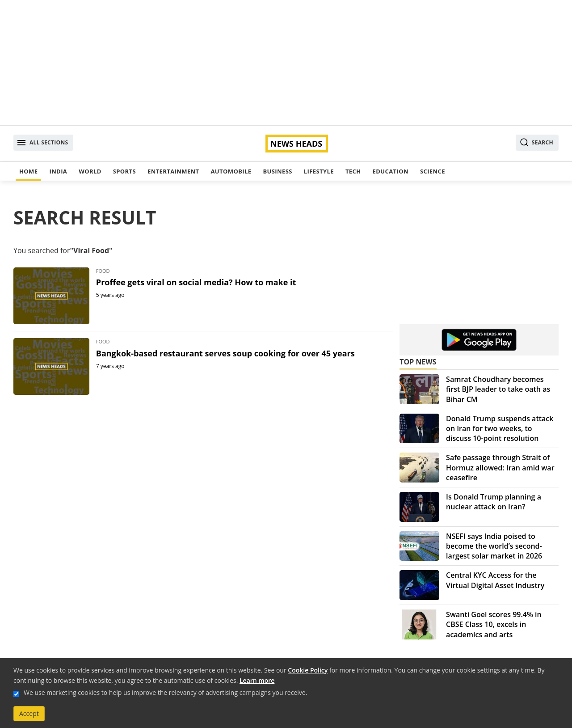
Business (277, 171)
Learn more (257, 680)
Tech (353, 171)
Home (28, 171)
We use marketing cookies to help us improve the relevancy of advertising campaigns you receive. (165, 692)
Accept (29, 713)
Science (433, 171)
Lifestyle (319, 171)
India (58, 171)
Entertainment (173, 171)
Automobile (231, 171)
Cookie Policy (308, 670)
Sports (124, 171)
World (90, 171)
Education (391, 171)
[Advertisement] (286, 63)
